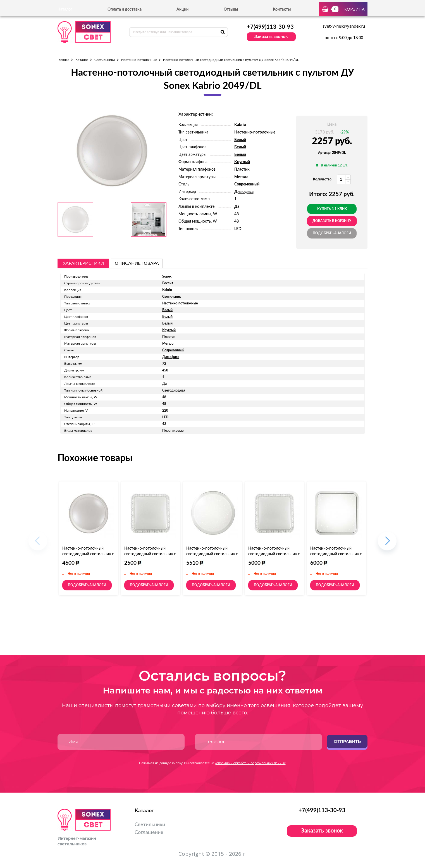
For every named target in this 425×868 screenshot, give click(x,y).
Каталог (82, 60)
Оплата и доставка (125, 9)
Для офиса (244, 192)
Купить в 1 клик (332, 209)
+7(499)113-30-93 (270, 27)
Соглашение (149, 833)
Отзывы (231, 9)
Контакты (282, 9)
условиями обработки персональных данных (250, 763)
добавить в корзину (332, 221)
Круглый (242, 162)
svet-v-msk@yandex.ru (344, 27)
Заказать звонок (271, 37)
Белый (240, 140)
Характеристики (83, 263)
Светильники (105, 60)
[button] (387, 544)
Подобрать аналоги (332, 233)
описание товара (137, 263)
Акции (182, 9)
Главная (63, 60)
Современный (247, 184)
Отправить (347, 741)
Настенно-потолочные (139, 60)
